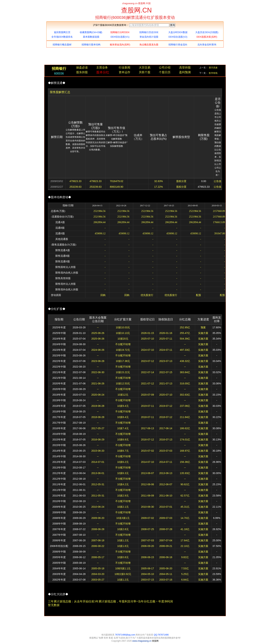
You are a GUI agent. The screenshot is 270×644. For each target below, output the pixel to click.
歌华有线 (213, 73)
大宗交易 (145, 68)
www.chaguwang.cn (142, 641)
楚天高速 (213, 68)
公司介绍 (165, 68)
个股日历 (165, 72)
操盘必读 (82, 68)
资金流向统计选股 (149, 37)
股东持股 (82, 72)
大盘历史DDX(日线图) (207, 32)
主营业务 (102, 68)
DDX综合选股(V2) (178, 37)
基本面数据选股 (91, 37)
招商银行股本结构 (91, 45)
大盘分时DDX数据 (178, 32)
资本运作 (125, 72)
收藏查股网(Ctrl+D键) (91, 32)
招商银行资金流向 (178, 45)
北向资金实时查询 (207, 45)
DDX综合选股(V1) (120, 37)
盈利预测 (185, 72)
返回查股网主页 (62, 32)
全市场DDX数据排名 (62, 37)
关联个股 (145, 72)
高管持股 (185, 68)
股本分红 (103, 72)
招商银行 (59, 69)
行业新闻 (125, 68)
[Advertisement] (135, 57)
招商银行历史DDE (149, 32)
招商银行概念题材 (62, 45)
